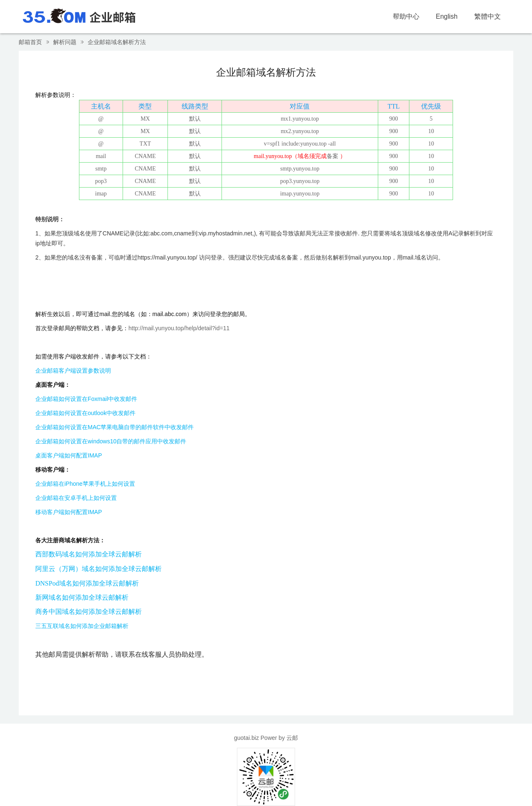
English (447, 16)
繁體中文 (488, 16)
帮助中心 (406, 16)
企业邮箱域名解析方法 (117, 42)
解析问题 (65, 42)
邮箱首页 (30, 42)
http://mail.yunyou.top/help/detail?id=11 (179, 328)
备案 (332, 156)
